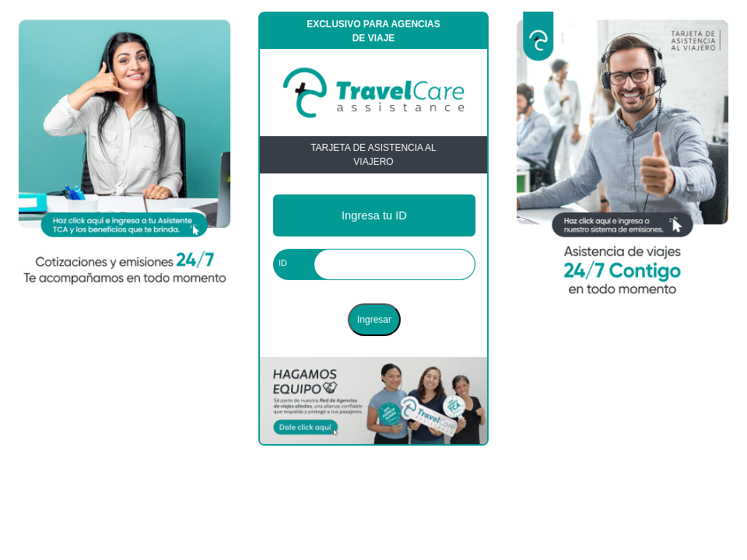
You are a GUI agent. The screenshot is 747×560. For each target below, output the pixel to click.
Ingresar (374, 320)
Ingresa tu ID (374, 215)
